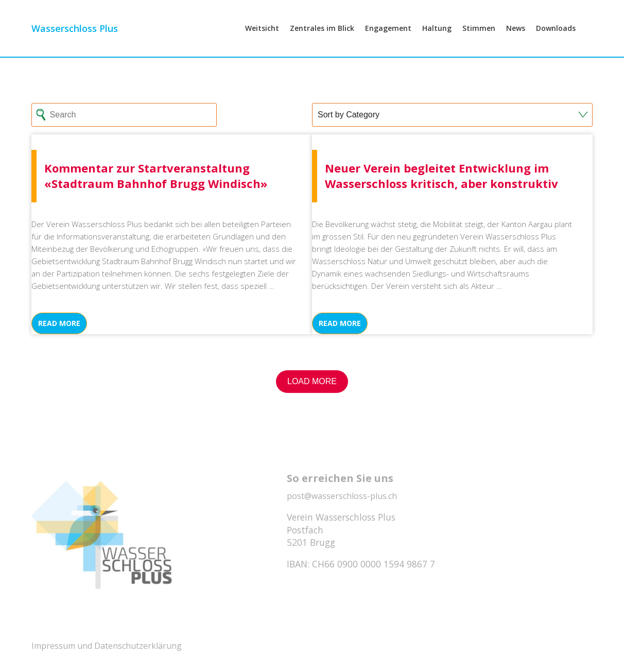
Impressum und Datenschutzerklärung (107, 646)
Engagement (388, 42)
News (516, 42)
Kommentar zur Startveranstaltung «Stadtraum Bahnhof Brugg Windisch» (156, 176)
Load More (312, 381)
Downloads (556, 42)
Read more (59, 323)
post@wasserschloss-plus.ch (342, 496)
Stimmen (479, 42)
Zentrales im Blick (322, 42)
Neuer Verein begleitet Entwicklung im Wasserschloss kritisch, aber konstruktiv (441, 176)
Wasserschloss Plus (75, 42)
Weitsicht (262, 42)
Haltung (437, 42)
